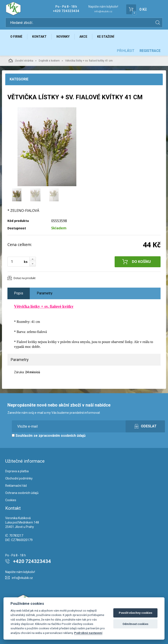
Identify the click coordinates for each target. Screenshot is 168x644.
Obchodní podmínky (19, 478)
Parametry (45, 293)
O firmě (16, 37)
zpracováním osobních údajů (62, 436)
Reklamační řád (16, 486)
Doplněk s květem (49, 61)
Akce (83, 37)
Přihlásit (126, 51)
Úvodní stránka (21, 60)
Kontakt (39, 37)
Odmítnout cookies (135, 624)
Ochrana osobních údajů (22, 493)
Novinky (63, 37)
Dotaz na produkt (24, 278)
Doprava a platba (17, 471)
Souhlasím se (49, 436)
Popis (19, 293)
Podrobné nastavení (88, 633)
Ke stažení (106, 37)
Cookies (11, 500)
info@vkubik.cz (103, 11)
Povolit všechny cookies (136, 613)
